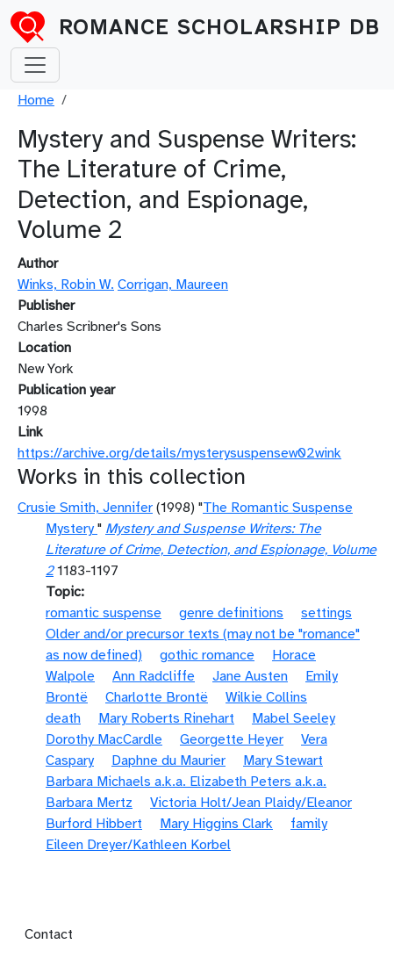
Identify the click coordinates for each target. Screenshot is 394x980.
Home (36, 100)
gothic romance (207, 655)
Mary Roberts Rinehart (166, 718)
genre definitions (231, 613)
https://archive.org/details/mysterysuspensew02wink (179, 453)
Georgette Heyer (232, 739)
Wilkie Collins (266, 697)
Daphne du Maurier (168, 760)
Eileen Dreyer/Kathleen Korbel (138, 845)
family (309, 824)
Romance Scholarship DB (219, 27)
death (63, 718)
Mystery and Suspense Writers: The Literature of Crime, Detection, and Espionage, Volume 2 (211, 550)
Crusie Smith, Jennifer (85, 508)
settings (326, 613)
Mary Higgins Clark (216, 824)
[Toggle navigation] (35, 65)
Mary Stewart (283, 760)
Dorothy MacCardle (104, 739)
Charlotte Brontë (157, 697)
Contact (49, 934)
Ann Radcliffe (154, 676)
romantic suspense (104, 613)
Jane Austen (250, 676)
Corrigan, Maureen (173, 285)
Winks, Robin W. (66, 285)
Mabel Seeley (294, 718)
